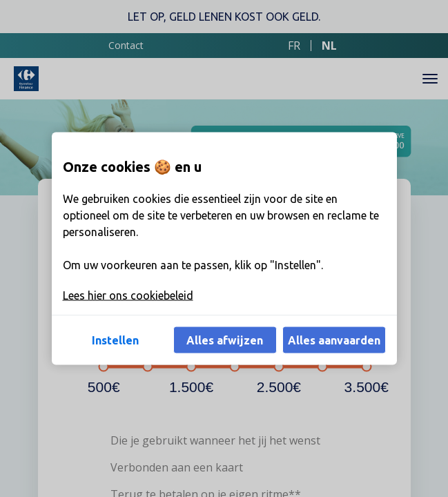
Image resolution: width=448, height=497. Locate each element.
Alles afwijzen (225, 340)
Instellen (115, 340)
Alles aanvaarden (334, 340)
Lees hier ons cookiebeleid (128, 295)
